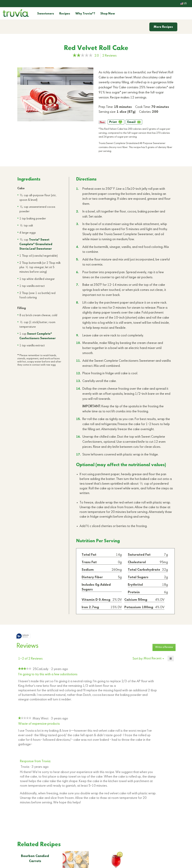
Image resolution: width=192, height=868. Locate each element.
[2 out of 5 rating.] (97, 56)
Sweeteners (46, 14)
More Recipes (163, 27)
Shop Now (108, 14)
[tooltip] (23, 636)
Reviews (110, 56)
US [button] (184, 3)
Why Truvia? (85, 14)
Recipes (65, 14)
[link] (83, 56)
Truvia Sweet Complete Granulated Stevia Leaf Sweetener (36, 244)
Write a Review (165, 648)
